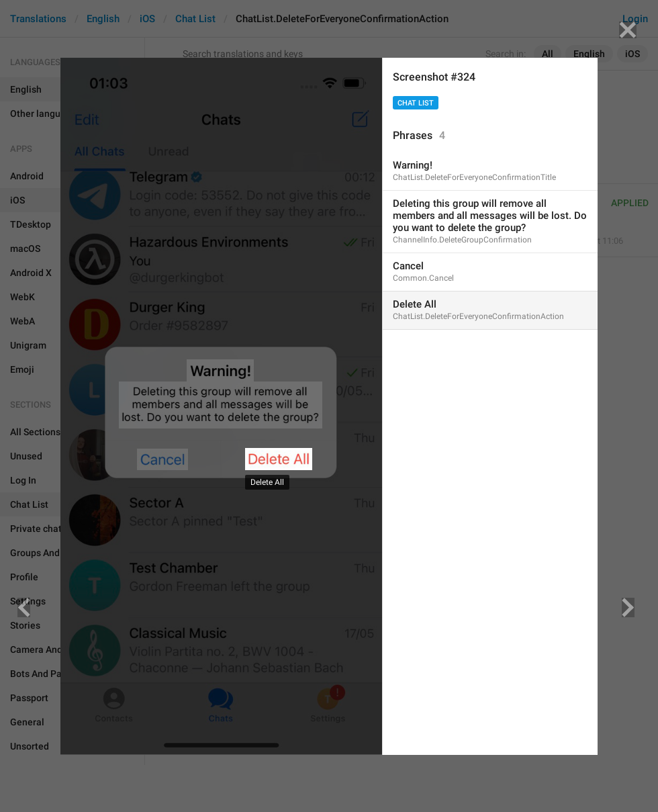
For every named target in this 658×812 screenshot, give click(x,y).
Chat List (416, 103)
